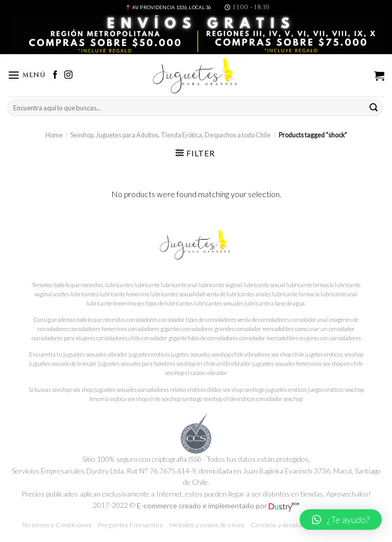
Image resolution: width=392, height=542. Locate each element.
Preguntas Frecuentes (130, 525)
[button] (341, 520)
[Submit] (374, 108)
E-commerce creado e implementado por (218, 505)
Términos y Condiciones (57, 525)
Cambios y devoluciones (286, 525)
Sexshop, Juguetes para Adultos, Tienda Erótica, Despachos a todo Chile (170, 135)
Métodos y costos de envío (207, 525)
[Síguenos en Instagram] (68, 75)
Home (54, 135)
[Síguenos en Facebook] (55, 75)
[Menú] (27, 75)
